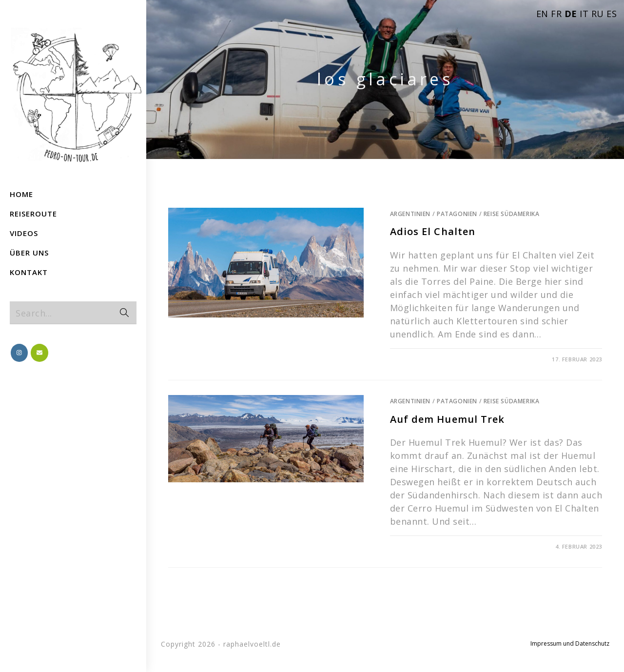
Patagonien (457, 214)
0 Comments (418, 359)
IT (584, 14)
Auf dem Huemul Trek (448, 419)
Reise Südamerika (512, 214)
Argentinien (410, 214)
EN (542, 14)
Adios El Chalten (433, 231)
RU (598, 14)
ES (612, 14)
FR (556, 14)
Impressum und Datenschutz (570, 643)
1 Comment (416, 546)
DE (571, 14)
